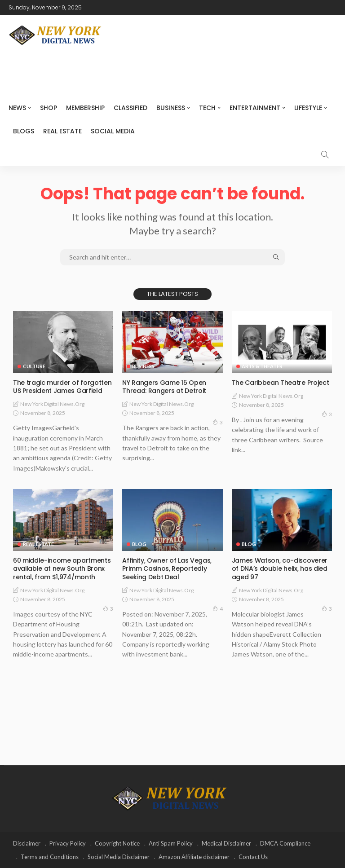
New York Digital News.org (52, 404)
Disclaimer (27, 843)
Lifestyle (308, 108)
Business (171, 108)
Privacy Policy (68, 843)
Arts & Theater (262, 366)
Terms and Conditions (50, 857)
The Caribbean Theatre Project (280, 383)
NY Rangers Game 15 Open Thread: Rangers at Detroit (164, 387)
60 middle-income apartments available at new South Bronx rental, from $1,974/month (62, 568)
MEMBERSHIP (85, 108)
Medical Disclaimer (226, 843)
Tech (207, 108)
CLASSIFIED (130, 108)
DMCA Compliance (285, 843)
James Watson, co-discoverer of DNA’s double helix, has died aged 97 (280, 568)
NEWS (17, 108)
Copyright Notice (117, 843)
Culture (34, 366)
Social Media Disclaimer (119, 857)
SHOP (49, 108)
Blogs (24, 131)
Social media (113, 131)
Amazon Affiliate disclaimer (194, 857)
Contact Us (253, 857)
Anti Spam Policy (171, 843)
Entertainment (255, 108)
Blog (139, 544)
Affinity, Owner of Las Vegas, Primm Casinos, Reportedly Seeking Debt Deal (167, 568)
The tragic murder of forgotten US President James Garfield (62, 387)
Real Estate (62, 131)
